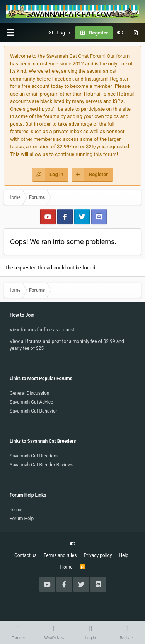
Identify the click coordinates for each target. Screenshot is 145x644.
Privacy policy (98, 555)
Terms (16, 510)
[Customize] (120, 33)
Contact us (26, 555)
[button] (10, 33)
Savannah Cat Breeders (34, 456)
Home (66, 567)
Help (124, 555)
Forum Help (22, 519)
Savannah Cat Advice (31, 402)
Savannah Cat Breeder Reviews (42, 465)
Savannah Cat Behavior (33, 411)
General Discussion (29, 393)
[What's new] (136, 33)
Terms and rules (60, 555)
